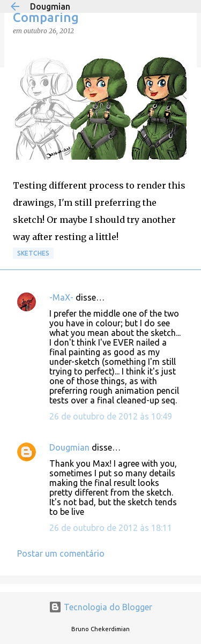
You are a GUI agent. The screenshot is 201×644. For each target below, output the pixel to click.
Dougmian (50, 6)
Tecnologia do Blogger (100, 607)
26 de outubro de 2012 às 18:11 (111, 528)
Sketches (33, 253)
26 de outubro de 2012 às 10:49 (111, 416)
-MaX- (61, 297)
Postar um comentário (61, 553)
